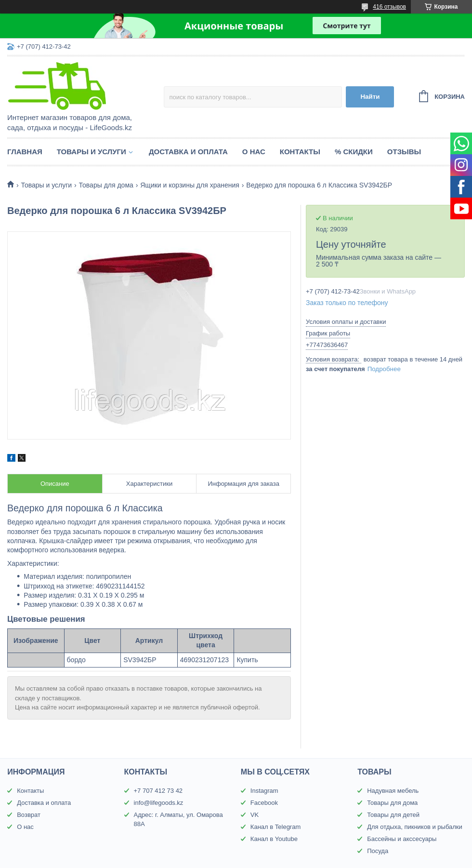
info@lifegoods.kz (159, 803)
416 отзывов (389, 7)
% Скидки (354, 152)
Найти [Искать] (370, 97)
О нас (254, 152)
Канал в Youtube (274, 839)
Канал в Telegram (275, 827)
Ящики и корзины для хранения (190, 185)
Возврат (29, 815)
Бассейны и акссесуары (402, 839)
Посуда (378, 851)
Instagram (264, 791)
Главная (25, 152)
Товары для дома (106, 185)
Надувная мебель (393, 791)
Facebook (264, 803)
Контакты (300, 152)
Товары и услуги (92, 152)
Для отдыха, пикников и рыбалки (415, 827)
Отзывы (404, 152)
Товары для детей (393, 815)
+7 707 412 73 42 (158, 791)
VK (255, 815)
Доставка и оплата (188, 152)
